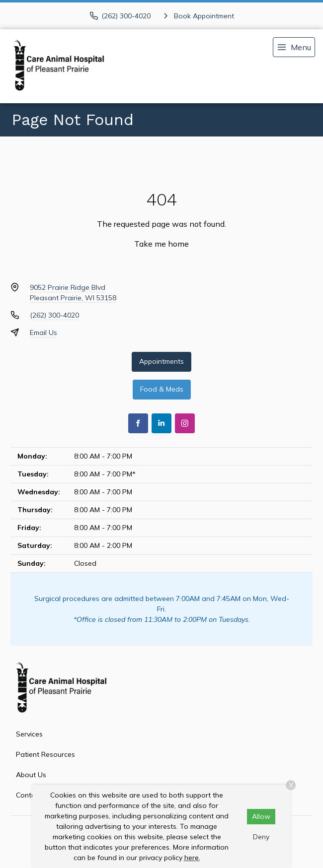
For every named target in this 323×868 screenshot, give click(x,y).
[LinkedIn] (161, 423)
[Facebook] (138, 423)
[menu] (294, 47)
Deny (261, 837)
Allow (261, 816)
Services (29, 734)
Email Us (43, 333)
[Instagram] (185, 423)
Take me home (161, 244)
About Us (31, 775)
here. (192, 858)
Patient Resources (45, 754)
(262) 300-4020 (54, 315)
